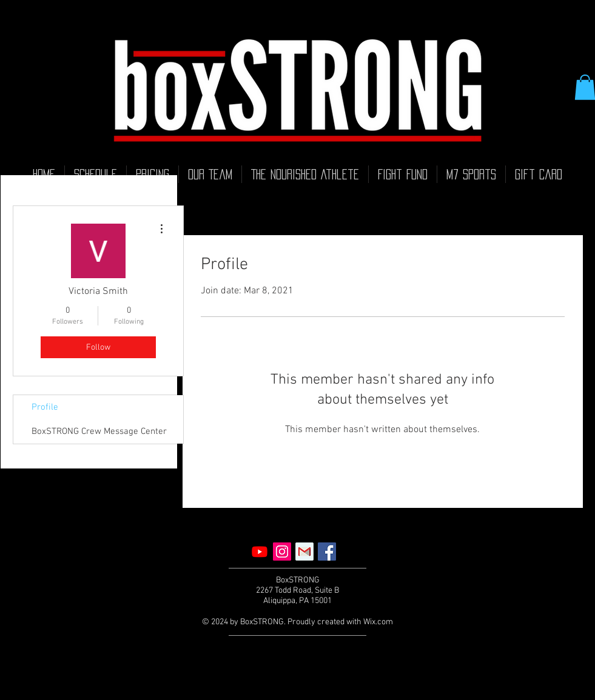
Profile (45, 407)
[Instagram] (282, 552)
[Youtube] (260, 552)
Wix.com (378, 622)
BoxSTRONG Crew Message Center (99, 432)
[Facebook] (327, 552)
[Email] (304, 552)
